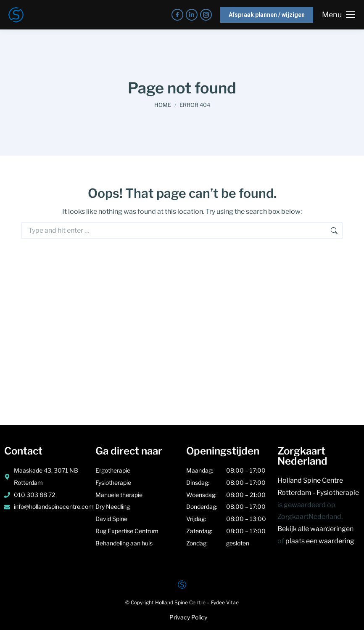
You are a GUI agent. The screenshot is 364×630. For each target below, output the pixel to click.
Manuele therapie (120, 495)
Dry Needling (113, 506)
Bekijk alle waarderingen (315, 529)
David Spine (111, 519)
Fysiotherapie (114, 482)
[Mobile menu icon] (339, 15)
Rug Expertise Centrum (127, 531)
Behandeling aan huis (124, 543)
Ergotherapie (113, 470)
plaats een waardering (320, 541)
